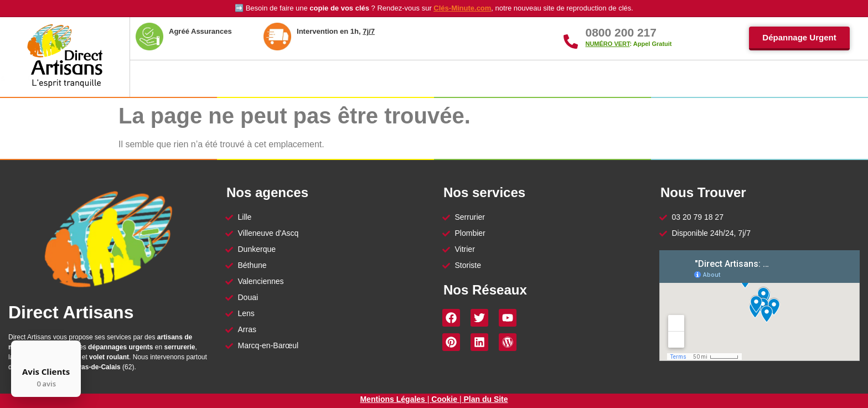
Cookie (444, 399)
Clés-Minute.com (462, 8)
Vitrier (552, 79)
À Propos (242, 79)
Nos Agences (326, 79)
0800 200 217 (621, 32)
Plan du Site (485, 399)
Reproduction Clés (688, 78)
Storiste (611, 78)
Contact (767, 78)
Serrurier (484, 79)
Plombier (410, 79)
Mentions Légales (393, 399)
